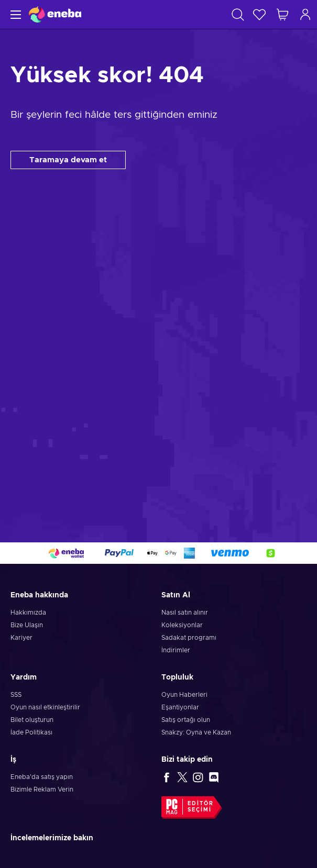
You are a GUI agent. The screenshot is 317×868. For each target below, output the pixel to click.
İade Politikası (31, 732)
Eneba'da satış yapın (42, 777)
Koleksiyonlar (182, 625)
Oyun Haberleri (184, 695)
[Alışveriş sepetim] (282, 14)
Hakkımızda (28, 613)
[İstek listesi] (259, 14)
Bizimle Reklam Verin (42, 789)
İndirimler (176, 650)
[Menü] (14, 14)
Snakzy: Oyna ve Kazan (196, 732)
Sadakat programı (189, 638)
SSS (16, 695)
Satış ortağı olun (186, 720)
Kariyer (21, 638)
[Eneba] (55, 14)
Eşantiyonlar (180, 707)
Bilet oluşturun (32, 720)
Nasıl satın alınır (185, 613)
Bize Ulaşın (27, 625)
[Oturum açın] (305, 14)
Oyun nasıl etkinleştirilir (45, 707)
